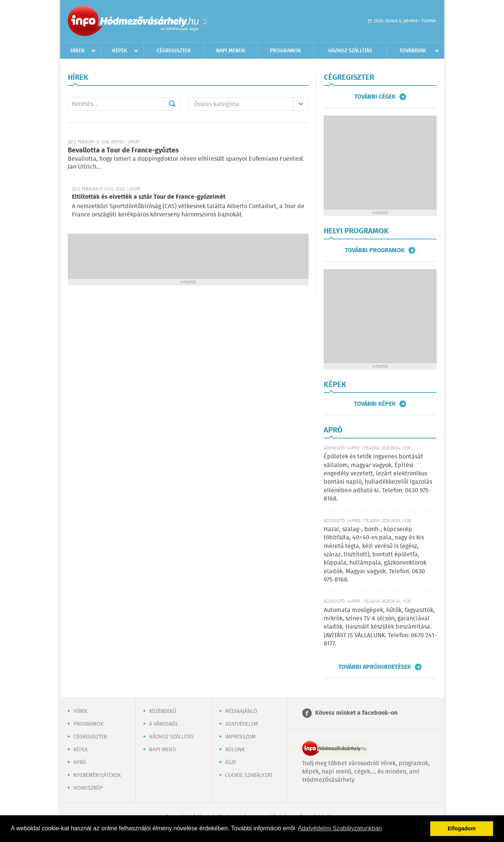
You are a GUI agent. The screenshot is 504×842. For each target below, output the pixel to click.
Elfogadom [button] (462, 828)
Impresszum (240, 737)
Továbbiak (413, 51)
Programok (285, 51)
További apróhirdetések (375, 667)
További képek (375, 404)
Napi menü (162, 750)
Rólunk (235, 750)
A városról (164, 724)
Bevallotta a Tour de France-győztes (123, 151)
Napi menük (231, 51)
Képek (120, 51)
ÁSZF (231, 763)
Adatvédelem (241, 724)
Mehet (172, 104)
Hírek (78, 51)
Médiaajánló (241, 711)
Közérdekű (163, 711)
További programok (375, 250)
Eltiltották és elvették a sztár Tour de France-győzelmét (149, 197)
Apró (80, 763)
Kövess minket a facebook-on (356, 713)
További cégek (375, 97)
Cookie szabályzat (249, 775)
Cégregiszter (174, 51)
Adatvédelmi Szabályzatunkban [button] (340, 828)
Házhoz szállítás (350, 51)
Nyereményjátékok (97, 775)
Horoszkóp (88, 788)
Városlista (205, 21)
